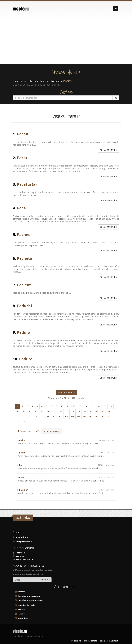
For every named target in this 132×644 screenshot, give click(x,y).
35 (18, 416)
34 (109, 411)
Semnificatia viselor (27, 605)
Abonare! (45, 580)
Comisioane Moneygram (29, 596)
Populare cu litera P (28, 431)
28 (72, 411)
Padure (26, 359)
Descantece (23, 618)
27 (66, 411)
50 (109, 416)
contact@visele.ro (25, 559)
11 (68, 406)
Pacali (23, 134)
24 (48, 411)
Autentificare (21, 537)
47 (91, 416)
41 (54, 416)
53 (30, 421)
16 (98, 406)
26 (60, 411)
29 (79, 411)
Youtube (20, 556)
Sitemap (104, 641)
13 (80, 406)
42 (60, 416)
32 (97, 411)
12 (74, 406)
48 (97, 416)
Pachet (23, 234)
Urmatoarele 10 (67, 392)
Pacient (24, 285)
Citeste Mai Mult (109, 150)
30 (85, 411)
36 (24, 416)
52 (24, 421)
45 (79, 416)
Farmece (21, 614)
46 (85, 416)
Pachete (24, 258)
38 (36, 416)
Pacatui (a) (27, 184)
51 (18, 421)
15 (92, 406)
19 (18, 411)
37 (30, 416)
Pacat (22, 158)
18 (110, 406)
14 (86, 406)
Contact (114, 641)
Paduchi (24, 306)
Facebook (20, 553)
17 (104, 406)
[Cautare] (116, 98)
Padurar (25, 332)
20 (24, 411)
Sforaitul (21, 592)
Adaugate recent (51, 431)
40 (48, 416)
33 (103, 411)
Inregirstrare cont (24, 542)
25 (54, 411)
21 (30, 411)
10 (62, 406)
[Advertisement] (66, 42)
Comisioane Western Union (30, 600)
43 (66, 416)
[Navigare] (116, 8)
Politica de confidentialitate (84, 641)
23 (42, 411)
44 (72, 416)
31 (91, 411)
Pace (21, 208)
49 (103, 416)
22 (36, 411)
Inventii (21, 610)
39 (42, 416)
